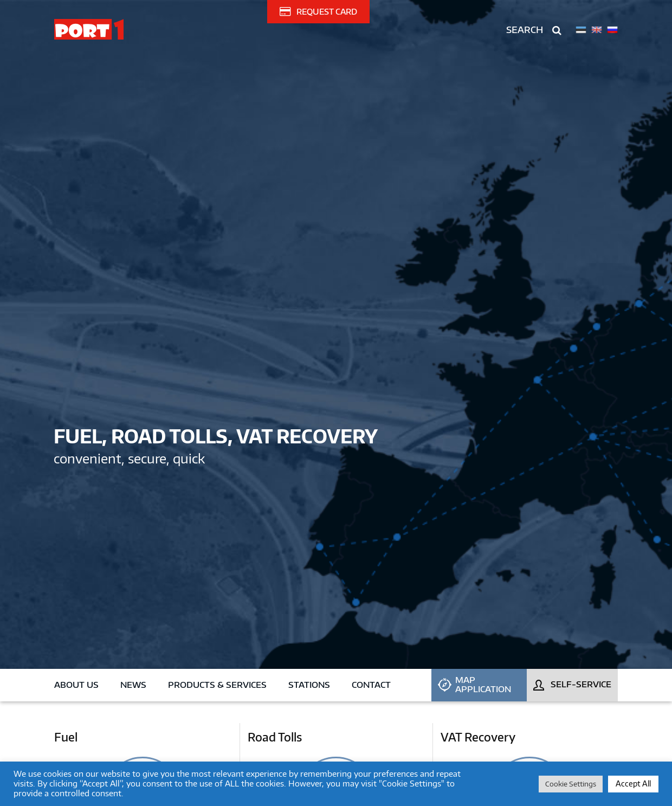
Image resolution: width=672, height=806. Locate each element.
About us (76, 685)
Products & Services (217, 685)
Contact (371, 685)
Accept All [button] (633, 784)
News (133, 685)
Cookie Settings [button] (571, 784)
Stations (309, 685)
